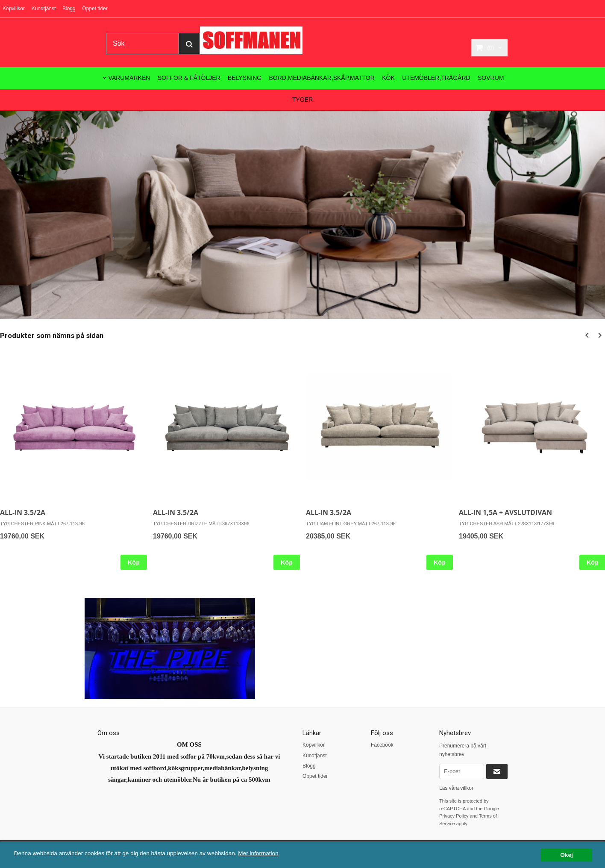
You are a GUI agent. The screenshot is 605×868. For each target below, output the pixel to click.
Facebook (382, 745)
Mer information (258, 853)
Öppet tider (95, 9)
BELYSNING (245, 78)
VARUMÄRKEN (129, 78)
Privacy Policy (454, 816)
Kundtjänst (44, 9)
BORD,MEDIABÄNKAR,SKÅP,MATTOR (322, 78)
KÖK (388, 78)
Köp (134, 562)
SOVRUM (491, 78)
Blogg (69, 9)
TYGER (302, 100)
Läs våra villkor (456, 788)
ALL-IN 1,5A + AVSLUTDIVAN (505, 512)
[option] (226, 461)
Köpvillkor (14, 9)
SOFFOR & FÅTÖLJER (189, 78)
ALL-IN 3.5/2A (23, 512)
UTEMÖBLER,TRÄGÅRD (436, 78)
